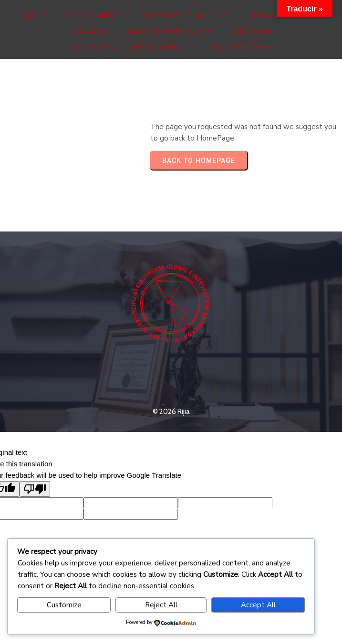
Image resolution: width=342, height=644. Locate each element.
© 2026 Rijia (171, 412)
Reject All (161, 605)
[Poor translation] (35, 489)
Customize (64, 605)
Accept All (258, 605)
